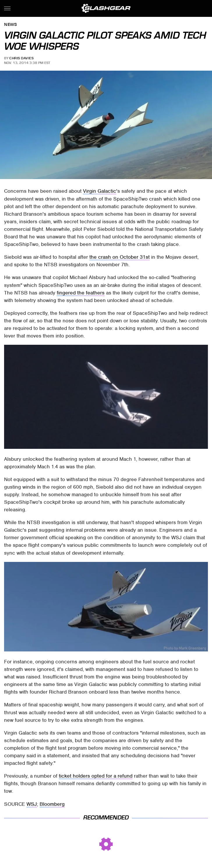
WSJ (32, 804)
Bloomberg (52, 804)
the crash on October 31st (120, 257)
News (10, 25)
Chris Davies (21, 58)
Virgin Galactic (100, 191)
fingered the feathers (81, 293)
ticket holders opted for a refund (96, 776)
